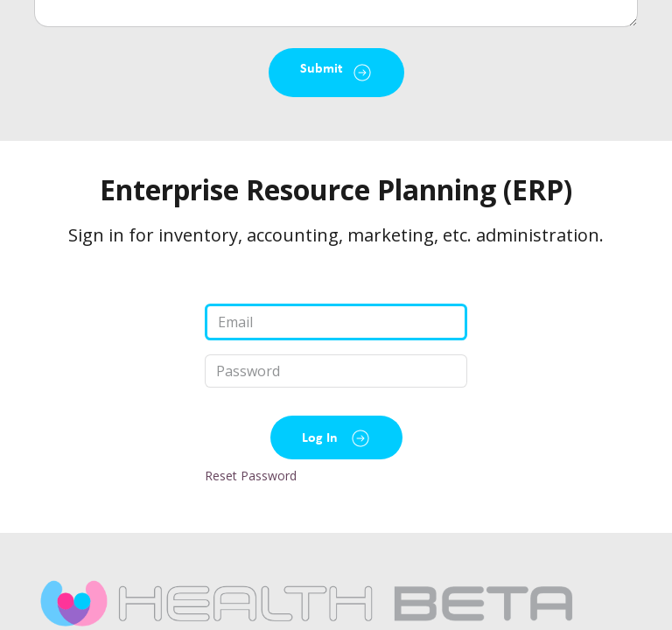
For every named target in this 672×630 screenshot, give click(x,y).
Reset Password (251, 476)
